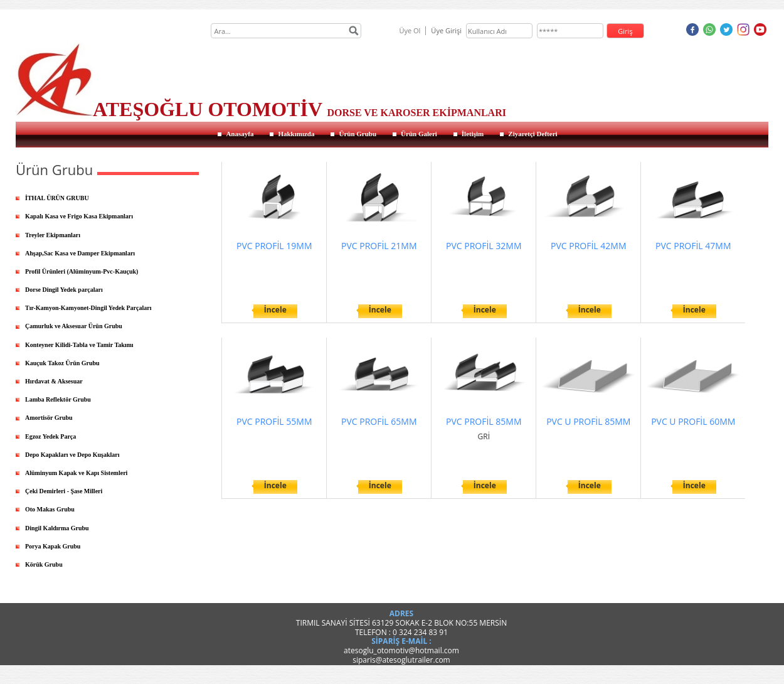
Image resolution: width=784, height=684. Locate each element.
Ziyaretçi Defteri (532, 134)
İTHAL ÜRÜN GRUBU (57, 198)
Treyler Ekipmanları (53, 235)
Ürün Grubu (358, 134)
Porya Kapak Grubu (53, 546)
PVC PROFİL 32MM (484, 246)
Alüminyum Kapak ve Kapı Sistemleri (76, 473)
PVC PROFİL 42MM (588, 246)
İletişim (473, 134)
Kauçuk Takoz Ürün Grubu (62, 363)
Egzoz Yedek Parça (50, 436)
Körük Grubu (44, 564)
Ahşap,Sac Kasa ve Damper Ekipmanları (80, 253)
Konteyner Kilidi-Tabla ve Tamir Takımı (79, 345)
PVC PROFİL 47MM (693, 246)
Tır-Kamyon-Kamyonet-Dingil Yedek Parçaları (88, 308)
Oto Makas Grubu (50, 509)
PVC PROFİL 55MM (274, 421)
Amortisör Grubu (49, 418)
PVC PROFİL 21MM (379, 246)
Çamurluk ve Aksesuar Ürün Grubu (74, 326)
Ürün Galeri (419, 134)
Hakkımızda (296, 134)
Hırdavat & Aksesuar (54, 381)
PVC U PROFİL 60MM (693, 421)
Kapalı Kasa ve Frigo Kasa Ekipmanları (79, 216)
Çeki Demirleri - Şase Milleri (64, 491)
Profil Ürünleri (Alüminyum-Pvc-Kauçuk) (82, 271)
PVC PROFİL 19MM (274, 246)
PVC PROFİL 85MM (484, 421)
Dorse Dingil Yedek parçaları (64, 290)
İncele (275, 310)
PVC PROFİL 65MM (379, 421)
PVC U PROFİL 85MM (588, 421)
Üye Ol (410, 30)
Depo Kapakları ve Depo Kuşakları (72, 455)
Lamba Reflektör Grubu (58, 399)
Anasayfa (240, 134)
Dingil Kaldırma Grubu (57, 528)
